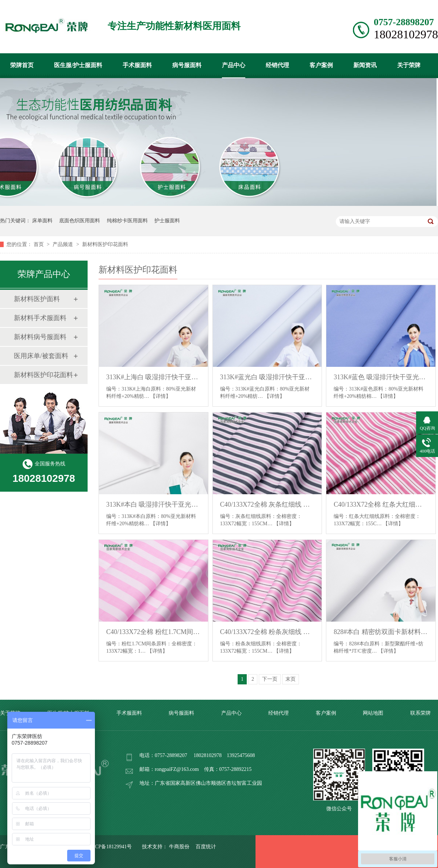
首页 (39, 244)
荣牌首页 (22, 65)
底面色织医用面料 (80, 221)
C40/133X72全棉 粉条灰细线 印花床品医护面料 (267, 632)
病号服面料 (187, 65)
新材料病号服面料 (40, 337)
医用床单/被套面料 (41, 356)
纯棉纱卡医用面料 (127, 221)
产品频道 (64, 244)
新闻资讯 (365, 65)
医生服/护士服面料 (78, 65)
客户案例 (321, 65)
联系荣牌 (420, 713)
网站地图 (373, 713)
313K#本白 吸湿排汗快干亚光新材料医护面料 (153, 504)
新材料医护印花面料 (105, 244)
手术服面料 (137, 65)
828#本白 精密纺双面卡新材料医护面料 (381, 632)
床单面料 (42, 221)
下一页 (270, 679)
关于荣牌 (409, 65)
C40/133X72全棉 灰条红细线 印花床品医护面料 (267, 504)
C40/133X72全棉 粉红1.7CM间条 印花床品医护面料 (153, 632)
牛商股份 (179, 847)
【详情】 (161, 396)
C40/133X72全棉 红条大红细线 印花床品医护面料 (381, 504)
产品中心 (234, 65)
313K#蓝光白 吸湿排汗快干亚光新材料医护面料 (267, 377)
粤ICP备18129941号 (110, 847)
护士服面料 (167, 221)
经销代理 (277, 65)
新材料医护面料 (37, 299)
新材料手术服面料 (40, 318)
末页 (291, 679)
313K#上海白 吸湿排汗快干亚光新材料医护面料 (153, 377)
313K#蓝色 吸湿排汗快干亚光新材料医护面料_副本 (381, 377)
